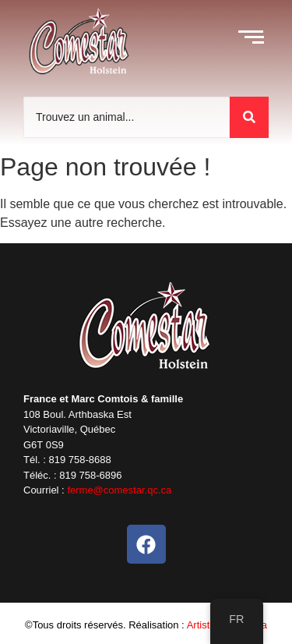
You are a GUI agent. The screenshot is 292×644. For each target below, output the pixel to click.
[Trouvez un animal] (127, 117)
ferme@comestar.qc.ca (119, 490)
